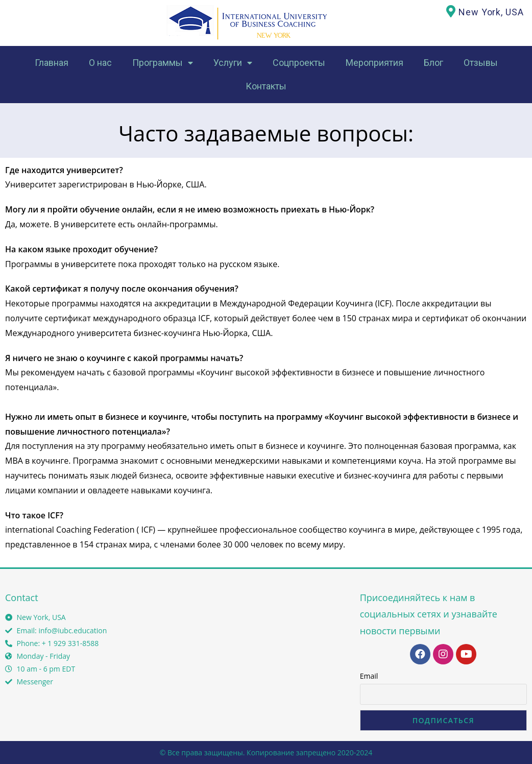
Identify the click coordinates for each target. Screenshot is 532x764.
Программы (163, 63)
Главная (52, 63)
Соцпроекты (299, 63)
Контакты (266, 86)
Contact (22, 598)
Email (369, 676)
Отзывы (481, 63)
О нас (100, 63)
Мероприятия (374, 63)
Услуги (233, 63)
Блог (433, 63)
